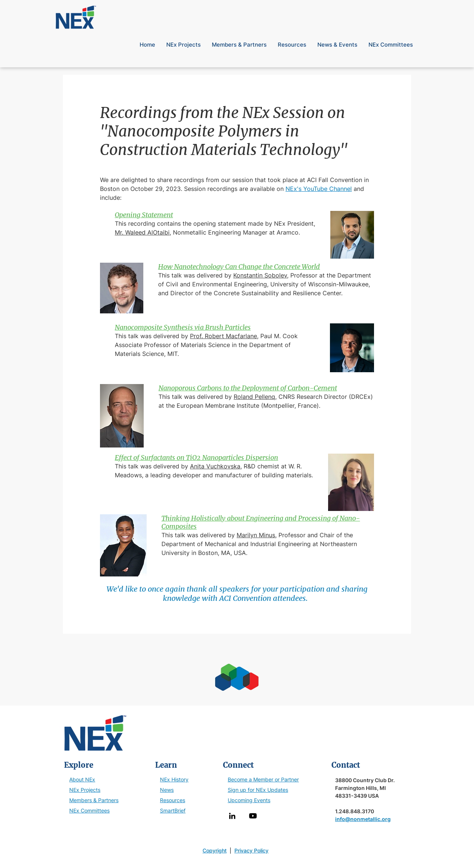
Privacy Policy (251, 850)
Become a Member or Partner (263, 779)
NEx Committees (89, 810)
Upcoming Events (249, 800)
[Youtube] (253, 816)
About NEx (82, 779)
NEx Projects (85, 790)
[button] (406, 7)
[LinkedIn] (232, 816)
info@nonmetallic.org (363, 819)
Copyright (215, 850)
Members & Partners (94, 800)
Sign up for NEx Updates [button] (258, 790)
